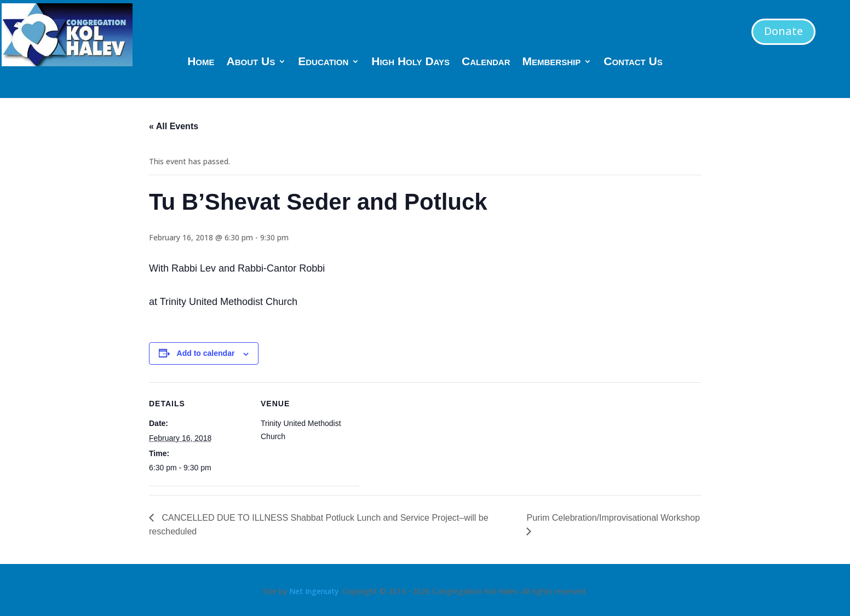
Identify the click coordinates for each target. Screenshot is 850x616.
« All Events (174, 126)
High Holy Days (410, 62)
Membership (552, 62)
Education (323, 62)
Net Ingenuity (314, 591)
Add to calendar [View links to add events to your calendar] (206, 353)
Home (201, 62)
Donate (783, 31)
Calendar (486, 62)
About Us (251, 62)
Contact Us (633, 62)
